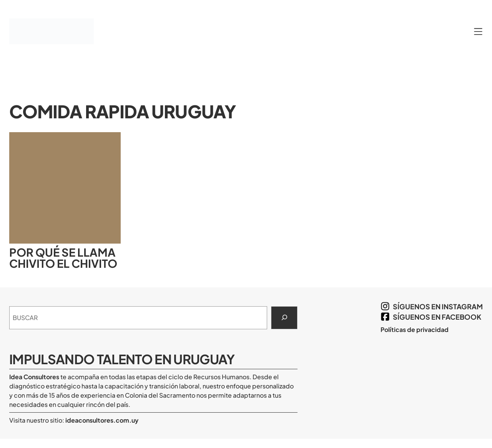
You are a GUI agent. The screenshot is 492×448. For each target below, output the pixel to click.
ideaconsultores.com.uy (101, 420)
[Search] (284, 318)
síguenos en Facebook (437, 317)
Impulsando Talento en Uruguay (122, 359)
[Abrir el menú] (478, 32)
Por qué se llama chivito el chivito (63, 258)
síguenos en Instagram (438, 306)
